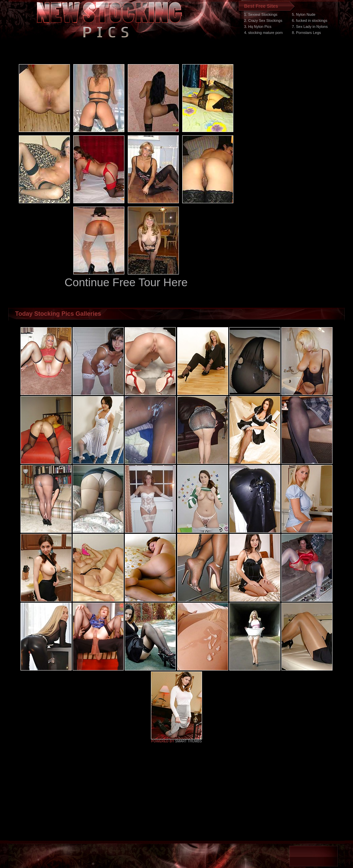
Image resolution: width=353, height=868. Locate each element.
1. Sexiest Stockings (261, 14)
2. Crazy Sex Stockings (263, 20)
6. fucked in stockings (309, 20)
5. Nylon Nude (304, 14)
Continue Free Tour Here (126, 282)
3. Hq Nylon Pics (258, 27)
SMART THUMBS (188, 741)
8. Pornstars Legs (306, 33)
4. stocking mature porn (263, 33)
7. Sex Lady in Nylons (310, 27)
